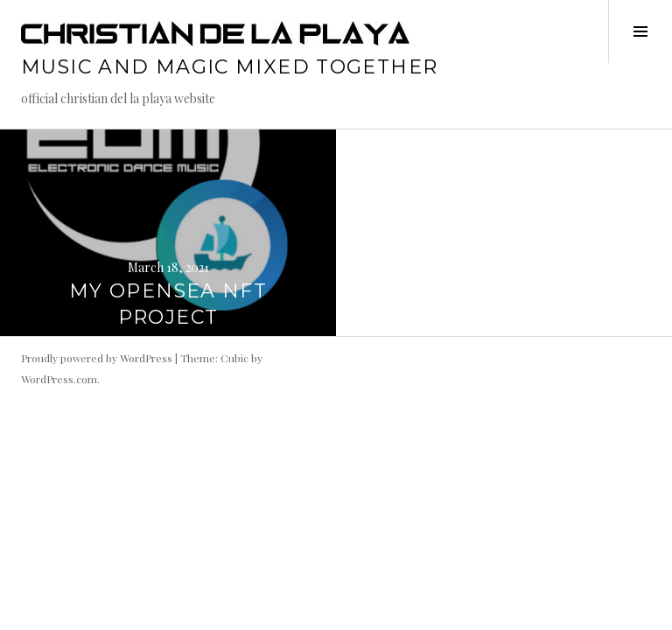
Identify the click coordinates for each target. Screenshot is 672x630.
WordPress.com (59, 379)
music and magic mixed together (229, 67)
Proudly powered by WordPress (97, 358)
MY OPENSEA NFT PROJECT (168, 304)
